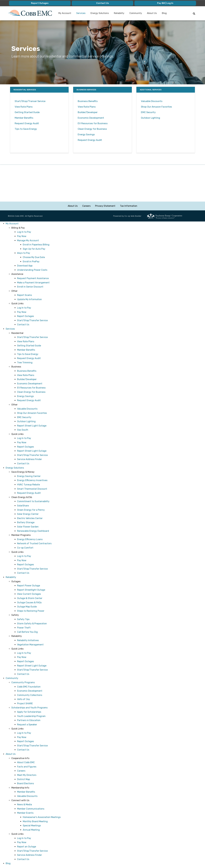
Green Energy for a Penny (31, 510)
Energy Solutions (15, 468)
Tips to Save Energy (26, 129)
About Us (73, 206)
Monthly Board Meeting (35, 821)
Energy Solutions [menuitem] (100, 13)
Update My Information (29, 299)
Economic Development (91, 118)
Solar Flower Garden (28, 527)
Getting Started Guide (27, 112)
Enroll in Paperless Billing (36, 245)
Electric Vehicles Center (30, 518)
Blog (8, 864)
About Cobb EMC (26, 763)
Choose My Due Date (34, 257)
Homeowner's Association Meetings (42, 817)
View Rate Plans (24, 107)
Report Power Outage (29, 586)
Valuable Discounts (152, 101)
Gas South (23, 430)
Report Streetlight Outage (31, 590)
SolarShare (23, 506)
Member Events (25, 813)
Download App (25, 266)
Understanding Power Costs (32, 270)
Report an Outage (27, 847)
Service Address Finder (29, 459)
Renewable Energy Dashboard (33, 531)
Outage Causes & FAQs (29, 602)
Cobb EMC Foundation (29, 687)
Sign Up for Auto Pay (34, 249)
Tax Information (128, 206)
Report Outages (25, 316)
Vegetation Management (30, 645)
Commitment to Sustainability (33, 501)
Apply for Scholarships (29, 712)
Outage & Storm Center (30, 598)
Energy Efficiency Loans (30, 539)
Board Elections (25, 784)
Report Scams (24, 295)
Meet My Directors (27, 775)
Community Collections (30, 695)
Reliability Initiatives (28, 640)
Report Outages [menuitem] (40, 3)
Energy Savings (86, 134)
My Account (12, 224)
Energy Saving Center (29, 476)
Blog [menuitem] (165, 13)
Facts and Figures (27, 767)
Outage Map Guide (27, 607)
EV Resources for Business (93, 123)
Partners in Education (29, 720)
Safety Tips (23, 619)
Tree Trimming (25, 363)
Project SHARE (25, 703)
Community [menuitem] (136, 13)
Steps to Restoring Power (31, 611)
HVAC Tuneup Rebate (28, 485)
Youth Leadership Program (31, 716)
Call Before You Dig (27, 632)
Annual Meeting (31, 830)
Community (12, 678)
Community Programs (23, 682)
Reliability (11, 577)
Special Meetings (32, 826)
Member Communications (31, 809)
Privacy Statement (105, 206)
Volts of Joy (23, 699)
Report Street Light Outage (32, 426)
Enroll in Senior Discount (30, 287)
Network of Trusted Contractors (34, 544)
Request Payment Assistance (33, 278)
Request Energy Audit (27, 123)
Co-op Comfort (25, 548)
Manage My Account (28, 240)
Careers (86, 206)
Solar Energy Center (28, 514)
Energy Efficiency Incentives (32, 480)
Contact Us (23, 325)
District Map (23, 779)
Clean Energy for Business (92, 129)
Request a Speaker (27, 725)
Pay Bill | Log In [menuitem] (165, 3)
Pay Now (22, 236)
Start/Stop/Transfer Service (32, 320)
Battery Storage (26, 523)
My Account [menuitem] (65, 13)
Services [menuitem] (81, 13)
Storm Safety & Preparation (32, 624)
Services (10, 329)
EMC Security (148, 112)
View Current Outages (29, 594)
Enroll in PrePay (31, 262)
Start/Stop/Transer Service (30, 101)
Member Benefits (24, 118)
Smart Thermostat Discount (32, 489)
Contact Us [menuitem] (102, 3)
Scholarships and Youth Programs (29, 708)
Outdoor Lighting (150, 118)
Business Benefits (88, 101)
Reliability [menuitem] (119, 13)
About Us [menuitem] (152, 13)
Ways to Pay (24, 253)
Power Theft (24, 628)
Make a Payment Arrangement (33, 283)
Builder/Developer (88, 112)
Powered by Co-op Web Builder (127, 216)
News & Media (24, 805)
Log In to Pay (24, 232)
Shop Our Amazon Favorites (156, 107)
